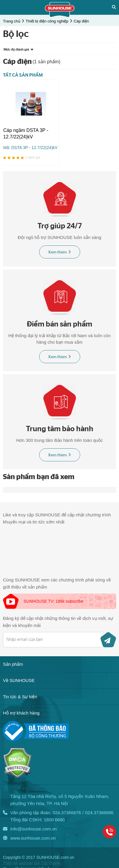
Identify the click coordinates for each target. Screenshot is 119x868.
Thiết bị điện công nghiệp (47, 21)
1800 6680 (54, 820)
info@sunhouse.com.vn (34, 829)
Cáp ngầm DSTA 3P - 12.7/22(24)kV (26, 134)
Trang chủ (12, 21)
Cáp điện (81, 21)
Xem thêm (59, 252)
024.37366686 (99, 813)
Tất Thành (50, 863)
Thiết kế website (18, 863)
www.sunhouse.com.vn (33, 838)
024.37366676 (67, 813)
